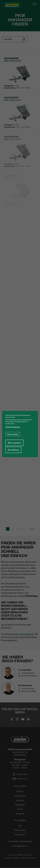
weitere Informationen (13, 427)
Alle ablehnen (13, 450)
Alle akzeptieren (14, 443)
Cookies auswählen (13, 434)
